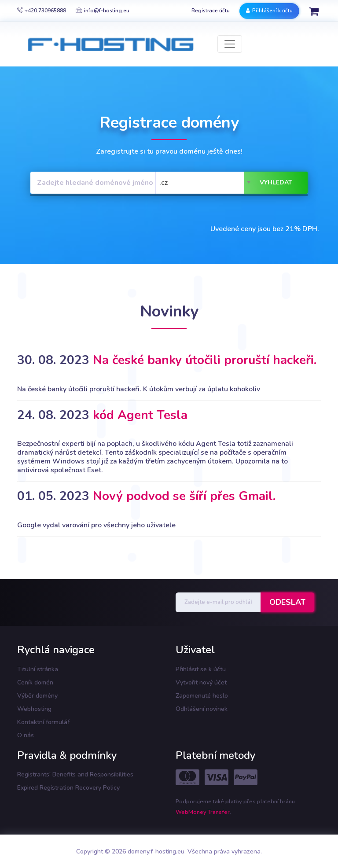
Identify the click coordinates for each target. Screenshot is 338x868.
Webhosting (34, 709)
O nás (26, 735)
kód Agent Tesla (140, 415)
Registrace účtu (211, 11)
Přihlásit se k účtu (201, 669)
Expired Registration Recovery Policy (68, 788)
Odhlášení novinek (202, 709)
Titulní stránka (38, 669)
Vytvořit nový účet (201, 682)
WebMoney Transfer (203, 812)
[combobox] (206, 183)
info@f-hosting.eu (103, 11)
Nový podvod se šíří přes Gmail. (184, 496)
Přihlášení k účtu (269, 11)
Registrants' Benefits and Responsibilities (75, 774)
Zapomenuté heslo (202, 696)
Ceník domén (35, 682)
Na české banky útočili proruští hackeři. (205, 360)
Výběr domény (37, 696)
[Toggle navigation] (230, 44)
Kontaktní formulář (43, 722)
